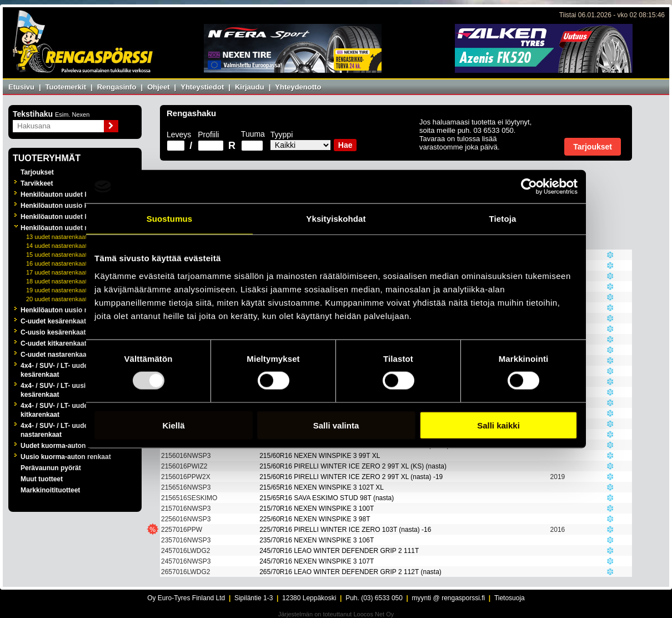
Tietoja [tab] (503, 219)
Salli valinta (336, 425)
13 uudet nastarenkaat (56, 237)
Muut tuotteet (42, 479)
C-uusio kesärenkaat (53, 332)
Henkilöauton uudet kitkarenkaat (72, 217)
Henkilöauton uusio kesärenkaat (72, 206)
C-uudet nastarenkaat (55, 355)
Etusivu (21, 87)
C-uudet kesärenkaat (53, 321)
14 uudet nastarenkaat (56, 246)
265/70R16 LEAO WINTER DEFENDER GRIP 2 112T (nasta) (350, 572)
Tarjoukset (37, 172)
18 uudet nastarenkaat (56, 281)
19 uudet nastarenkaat (56, 290)
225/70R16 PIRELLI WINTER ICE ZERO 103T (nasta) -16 (345, 530)
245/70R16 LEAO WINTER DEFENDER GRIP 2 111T (339, 551)
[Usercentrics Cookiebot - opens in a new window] (529, 187)
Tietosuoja (510, 598)
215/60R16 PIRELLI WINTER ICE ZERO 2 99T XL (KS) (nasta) (353, 466)
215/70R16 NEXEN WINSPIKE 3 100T (317, 509)
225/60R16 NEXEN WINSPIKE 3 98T (315, 519)
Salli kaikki (498, 425)
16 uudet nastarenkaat (56, 263)
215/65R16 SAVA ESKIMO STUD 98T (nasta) (327, 498)
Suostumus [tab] (170, 219)
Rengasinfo (117, 87)
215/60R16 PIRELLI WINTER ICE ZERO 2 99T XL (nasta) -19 (351, 477)
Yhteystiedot (202, 87)
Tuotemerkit (66, 87)
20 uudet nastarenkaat (56, 299)
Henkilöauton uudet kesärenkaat (72, 195)
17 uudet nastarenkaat (56, 272)
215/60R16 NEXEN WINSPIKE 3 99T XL (320, 456)
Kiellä (173, 425)
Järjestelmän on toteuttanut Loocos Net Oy (336, 614)
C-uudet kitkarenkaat (54, 343)
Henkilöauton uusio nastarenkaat (73, 310)
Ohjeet (158, 87)
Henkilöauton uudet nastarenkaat (73, 228)
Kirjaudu (250, 87)
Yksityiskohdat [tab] (336, 219)
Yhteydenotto (298, 87)
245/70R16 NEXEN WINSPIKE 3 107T (317, 561)
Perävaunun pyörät (51, 468)
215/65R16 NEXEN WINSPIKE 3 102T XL (322, 487)
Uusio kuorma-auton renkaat (66, 457)
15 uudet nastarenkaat (56, 255)
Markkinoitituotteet (50, 490)
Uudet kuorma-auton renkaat (66, 446)
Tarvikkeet (37, 183)
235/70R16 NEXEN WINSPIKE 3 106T (317, 540)
